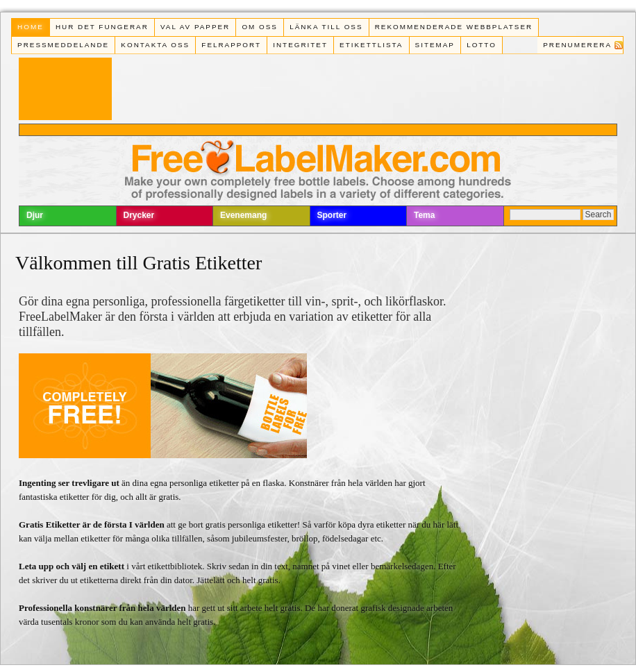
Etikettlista (371, 45)
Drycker (139, 215)
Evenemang (243, 215)
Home (31, 27)
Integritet (300, 45)
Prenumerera (577, 45)
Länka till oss (326, 27)
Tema (424, 215)
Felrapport (231, 45)
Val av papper (195, 27)
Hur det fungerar (102, 27)
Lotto (482, 45)
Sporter (332, 215)
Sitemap (435, 45)
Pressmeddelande (63, 45)
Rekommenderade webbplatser (454, 27)
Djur (35, 215)
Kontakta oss (155, 45)
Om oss (260, 27)
